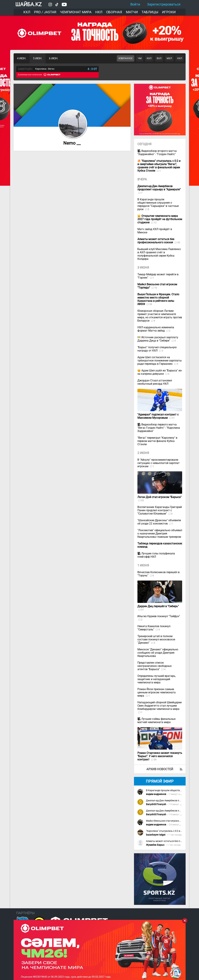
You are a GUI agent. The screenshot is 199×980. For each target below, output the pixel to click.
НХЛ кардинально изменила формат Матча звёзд (156, 329)
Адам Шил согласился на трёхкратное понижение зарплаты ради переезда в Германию (160, 361)
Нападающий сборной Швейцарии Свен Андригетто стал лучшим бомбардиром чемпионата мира (160, 706)
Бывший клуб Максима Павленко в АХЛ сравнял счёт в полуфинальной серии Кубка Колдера (159, 254)
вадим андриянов (156, 794)
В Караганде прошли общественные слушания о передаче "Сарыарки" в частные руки (158, 204)
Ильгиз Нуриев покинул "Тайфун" (159, 616)
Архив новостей (160, 769)
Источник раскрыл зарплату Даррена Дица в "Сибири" (158, 339)
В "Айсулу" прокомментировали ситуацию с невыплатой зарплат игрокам (158, 463)
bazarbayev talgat (156, 835)
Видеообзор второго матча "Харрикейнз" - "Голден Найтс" (157, 153)
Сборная (114, 12)
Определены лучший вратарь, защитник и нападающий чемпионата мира (157, 679)
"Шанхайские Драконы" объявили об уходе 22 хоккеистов (159, 522)
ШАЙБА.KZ (28, 4)
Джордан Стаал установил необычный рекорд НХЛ (155, 382)
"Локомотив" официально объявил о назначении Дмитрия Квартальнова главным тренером (160, 534)
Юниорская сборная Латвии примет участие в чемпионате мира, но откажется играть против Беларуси (160, 316)
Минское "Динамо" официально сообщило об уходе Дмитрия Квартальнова (158, 653)
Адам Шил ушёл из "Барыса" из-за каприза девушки (160, 372)
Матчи (132, 12)
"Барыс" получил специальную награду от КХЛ (157, 349)
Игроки (169, 12)
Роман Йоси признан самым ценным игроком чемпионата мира (157, 692)
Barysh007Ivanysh (156, 804)
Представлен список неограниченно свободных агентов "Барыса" (155, 666)
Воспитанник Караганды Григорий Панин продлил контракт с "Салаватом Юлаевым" (160, 510)
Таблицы (150, 12)
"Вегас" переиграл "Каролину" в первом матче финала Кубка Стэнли (157, 441)
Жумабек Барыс (155, 845)
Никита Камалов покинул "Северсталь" (154, 628)
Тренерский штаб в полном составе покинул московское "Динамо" (156, 639)
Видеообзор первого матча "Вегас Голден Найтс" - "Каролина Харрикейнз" (159, 428)
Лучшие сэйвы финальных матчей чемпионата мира (157, 721)
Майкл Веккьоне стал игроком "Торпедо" (169, 821)
